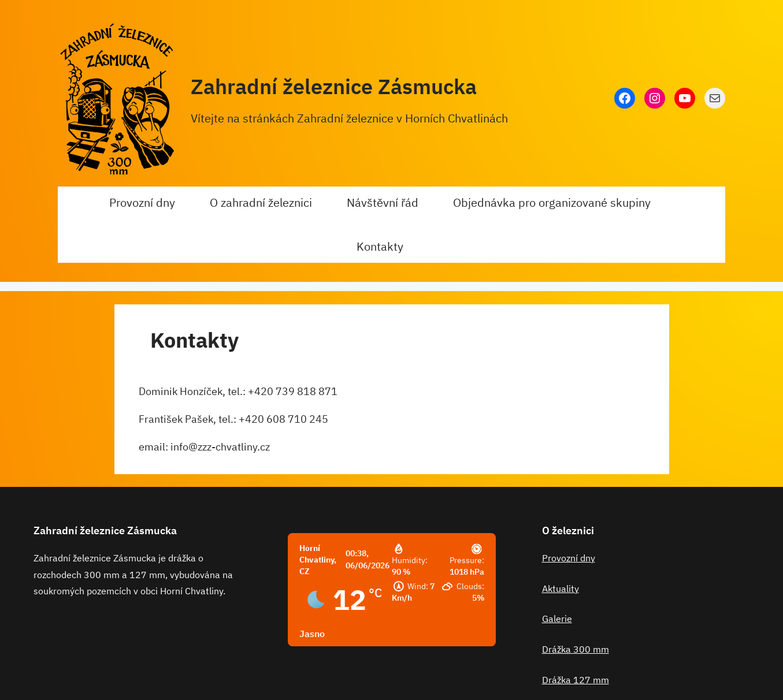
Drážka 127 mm (576, 680)
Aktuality (561, 589)
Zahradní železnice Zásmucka (334, 86)
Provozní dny (569, 558)
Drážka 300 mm (576, 649)
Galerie (557, 619)
